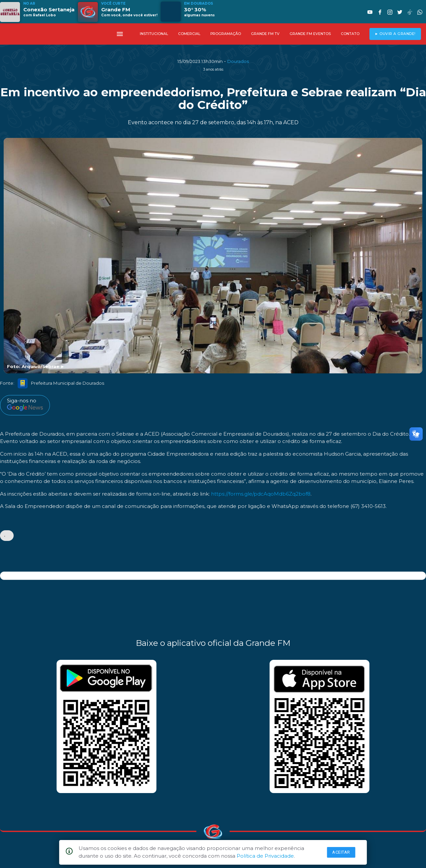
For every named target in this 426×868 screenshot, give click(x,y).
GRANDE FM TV (265, 34)
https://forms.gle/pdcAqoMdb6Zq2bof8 (261, 494)
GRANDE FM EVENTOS (310, 34)
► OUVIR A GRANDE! (395, 34)
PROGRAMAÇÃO (226, 34)
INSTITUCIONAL (154, 34)
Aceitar (341, 852)
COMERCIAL (189, 34)
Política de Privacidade (265, 856)
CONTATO (350, 34)
